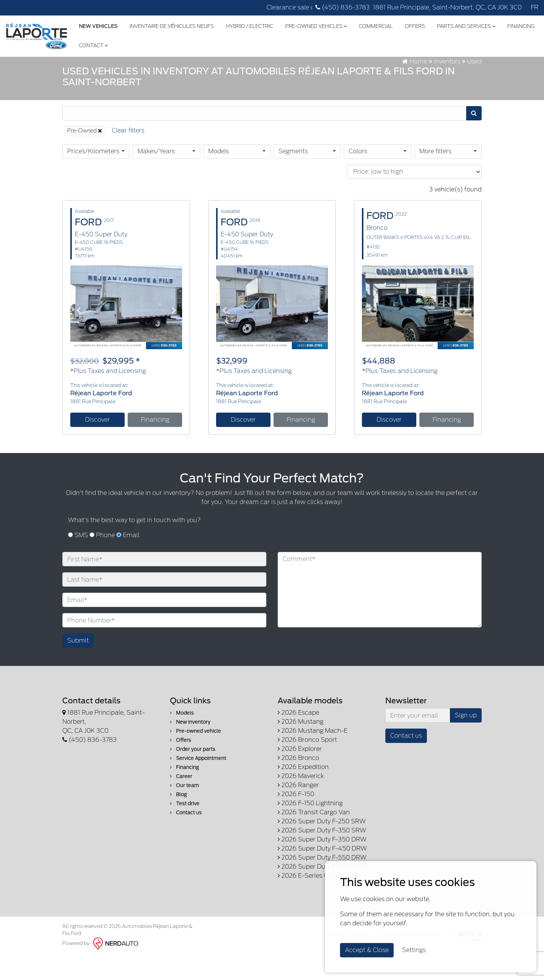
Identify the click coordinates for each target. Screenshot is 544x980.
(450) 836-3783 (343, 7)
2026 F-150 (296, 819)
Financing (92, 44)
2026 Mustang (301, 747)
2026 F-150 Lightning (310, 828)
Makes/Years (156, 176)
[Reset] (128, 155)
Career (181, 801)
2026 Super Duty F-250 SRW (322, 846)
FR (535, 7)
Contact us (186, 837)
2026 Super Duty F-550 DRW (322, 882)
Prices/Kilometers (93, 176)
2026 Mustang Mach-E (313, 756)
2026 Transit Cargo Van (314, 837)
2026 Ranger (298, 810)
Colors (358, 176)
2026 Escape (298, 737)
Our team (185, 810)
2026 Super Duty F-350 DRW (322, 864)
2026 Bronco (298, 783)
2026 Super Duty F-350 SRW (322, 855)
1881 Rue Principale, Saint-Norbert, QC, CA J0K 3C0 (447, 7)
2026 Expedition (303, 792)
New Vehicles (98, 25)
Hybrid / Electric (249, 25)
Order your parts (193, 774)
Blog (178, 819)
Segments (293, 176)
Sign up (466, 740)
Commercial (376, 25)
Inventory (447, 86)
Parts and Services (466, 25)
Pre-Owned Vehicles (316, 25)
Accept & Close (367, 950)
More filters (435, 176)
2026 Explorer (300, 774)
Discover (97, 444)
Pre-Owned (85, 155)
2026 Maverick (301, 801)
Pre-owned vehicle (195, 756)
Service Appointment (198, 783)
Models (219, 176)
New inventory (190, 747)
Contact (132, 44)
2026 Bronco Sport (307, 765)
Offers (415, 25)
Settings (414, 950)
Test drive (185, 828)
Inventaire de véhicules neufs (171, 25)
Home (415, 86)
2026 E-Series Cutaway (314, 901)
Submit (78, 665)
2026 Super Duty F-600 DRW (322, 891)
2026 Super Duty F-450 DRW (322, 873)
